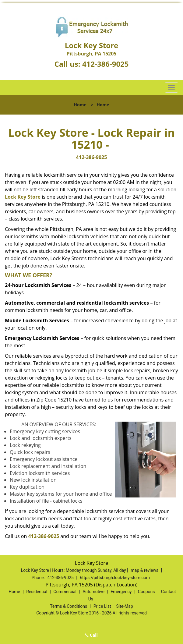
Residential (37, 592)
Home (80, 105)
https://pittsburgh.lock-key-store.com (115, 578)
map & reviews (145, 570)
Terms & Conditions (69, 606)
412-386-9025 (106, 64)
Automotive (93, 592)
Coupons (146, 592)
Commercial (65, 592)
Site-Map (125, 606)
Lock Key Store (23, 197)
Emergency (121, 592)
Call (91, 635)
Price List (102, 606)
